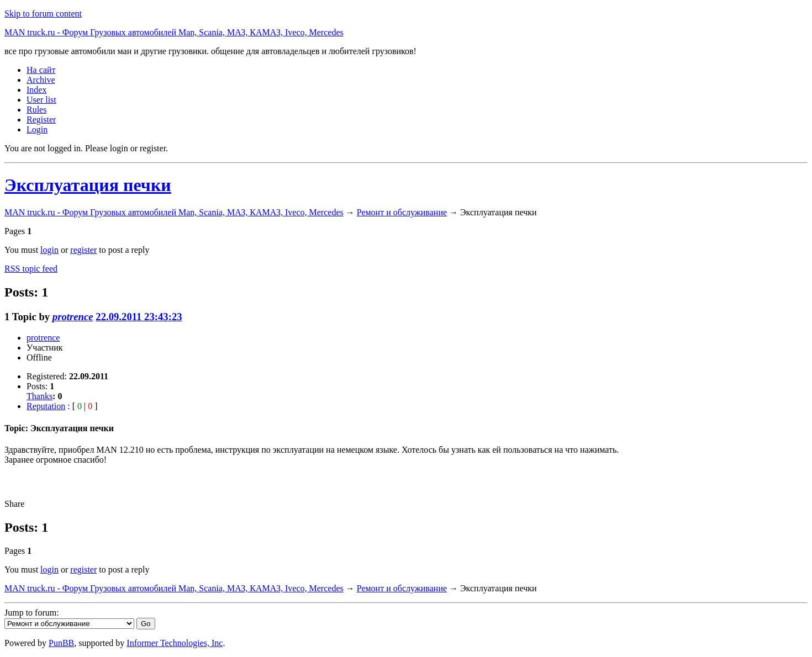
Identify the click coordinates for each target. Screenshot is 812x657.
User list (41, 100)
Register (41, 120)
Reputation (46, 406)
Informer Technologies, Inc (175, 643)
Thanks (39, 396)
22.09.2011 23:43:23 (139, 317)
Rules (36, 110)
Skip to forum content (43, 14)
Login (37, 129)
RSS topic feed (31, 269)
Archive (41, 80)
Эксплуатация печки (88, 185)
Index (36, 90)
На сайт (41, 70)
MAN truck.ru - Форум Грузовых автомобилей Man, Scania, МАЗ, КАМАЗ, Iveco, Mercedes (174, 32)
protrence (73, 317)
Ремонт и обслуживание (402, 212)
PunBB (61, 643)
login (49, 250)
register (83, 250)
